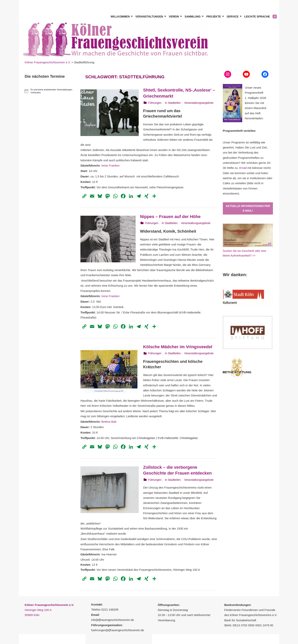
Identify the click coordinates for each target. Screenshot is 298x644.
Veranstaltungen (149, 17)
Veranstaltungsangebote (199, 103)
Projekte (214, 17)
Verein (174, 17)
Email (243, 168)
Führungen (155, 103)
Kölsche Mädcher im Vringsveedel (178, 347)
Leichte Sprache (257, 17)
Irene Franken (110, 165)
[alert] (50, 91)
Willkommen (120, 17)
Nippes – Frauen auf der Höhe (170, 217)
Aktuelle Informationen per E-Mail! (248, 208)
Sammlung (193, 17)
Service (233, 17)
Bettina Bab (109, 422)
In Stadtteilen (173, 103)
